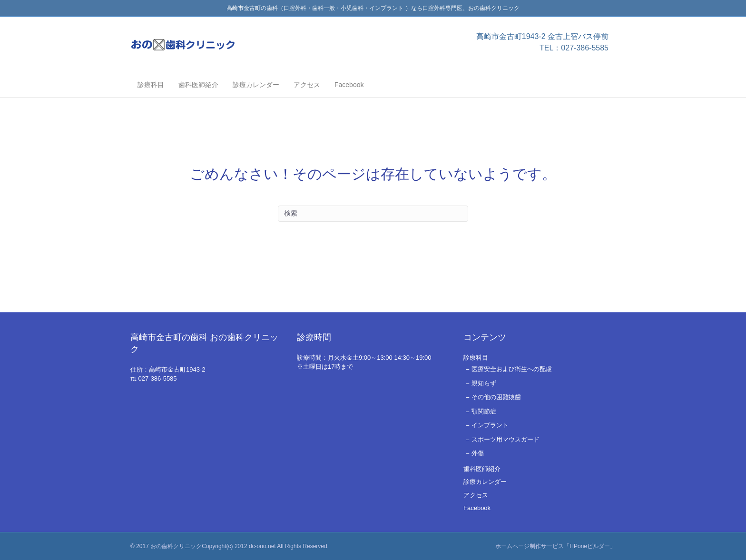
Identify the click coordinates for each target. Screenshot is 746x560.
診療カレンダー (256, 85)
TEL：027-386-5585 (574, 48)
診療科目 (151, 85)
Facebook (349, 85)
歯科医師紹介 (198, 85)
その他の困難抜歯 (496, 397)
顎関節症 (484, 411)
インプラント (490, 425)
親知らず (484, 383)
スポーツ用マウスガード (506, 439)
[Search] (373, 214)
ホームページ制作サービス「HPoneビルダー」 (555, 546)
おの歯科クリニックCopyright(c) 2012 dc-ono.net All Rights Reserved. (240, 546)
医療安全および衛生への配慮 (512, 369)
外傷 (478, 453)
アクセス (307, 85)
